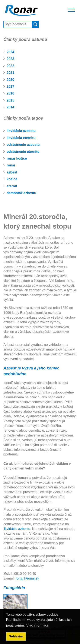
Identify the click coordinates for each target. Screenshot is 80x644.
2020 (10, 80)
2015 (10, 100)
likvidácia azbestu (21, 131)
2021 (10, 73)
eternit (12, 186)
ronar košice (17, 158)
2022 (10, 66)
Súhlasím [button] (16, 636)
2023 (10, 59)
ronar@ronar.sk (27, 578)
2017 (10, 87)
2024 (10, 52)
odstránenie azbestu (23, 145)
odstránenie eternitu (23, 152)
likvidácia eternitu (21, 138)
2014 (10, 107)
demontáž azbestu (21, 193)
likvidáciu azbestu (17, 529)
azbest (12, 172)
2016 (10, 93)
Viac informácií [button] (38, 625)
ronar (11, 165)
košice (12, 179)
